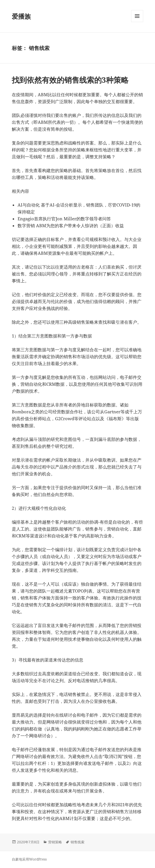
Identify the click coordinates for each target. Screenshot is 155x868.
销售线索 (77, 842)
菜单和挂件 (137, 22)
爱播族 (21, 16)
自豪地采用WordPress (29, 859)
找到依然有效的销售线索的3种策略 (70, 80)
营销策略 (55, 842)
